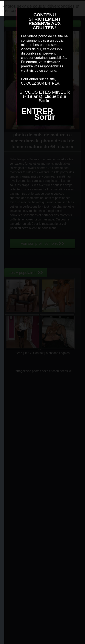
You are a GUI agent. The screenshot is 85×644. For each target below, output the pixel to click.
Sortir (45, 117)
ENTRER (37, 111)
